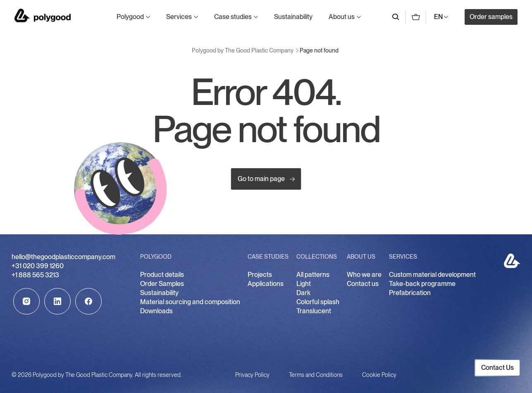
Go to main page (266, 179)
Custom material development (432, 275)
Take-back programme (422, 284)
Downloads (156, 311)
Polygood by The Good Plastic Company (43, 15)
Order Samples (162, 284)
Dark (303, 293)
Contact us (363, 284)
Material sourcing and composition (190, 302)
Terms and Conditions (316, 375)
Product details (162, 275)
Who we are (364, 275)
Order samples (491, 17)
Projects (260, 275)
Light (304, 284)
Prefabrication (410, 293)
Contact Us (497, 368)
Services (179, 17)
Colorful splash (318, 302)
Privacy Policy (252, 375)
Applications (266, 284)
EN (438, 17)
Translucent (314, 311)
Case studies (233, 17)
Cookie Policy (379, 375)
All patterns (313, 275)
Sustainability (293, 17)
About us (342, 17)
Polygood (130, 17)
